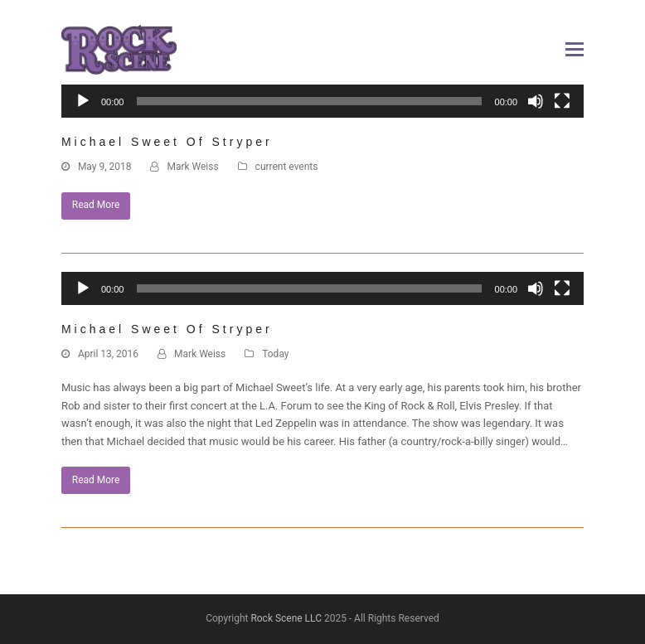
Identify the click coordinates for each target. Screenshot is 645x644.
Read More (96, 205)
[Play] (83, 101)
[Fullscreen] (562, 101)
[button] (575, 50)
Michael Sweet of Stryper (167, 142)
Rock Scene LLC (286, 618)
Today (275, 354)
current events (287, 167)
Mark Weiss (192, 167)
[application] (322, 109)
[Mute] (536, 101)
